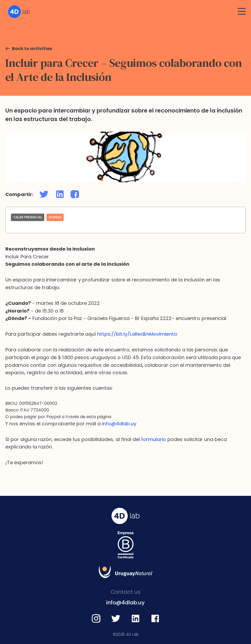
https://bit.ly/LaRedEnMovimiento (137, 334)
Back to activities (32, 49)
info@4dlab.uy (119, 424)
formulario (154, 439)
